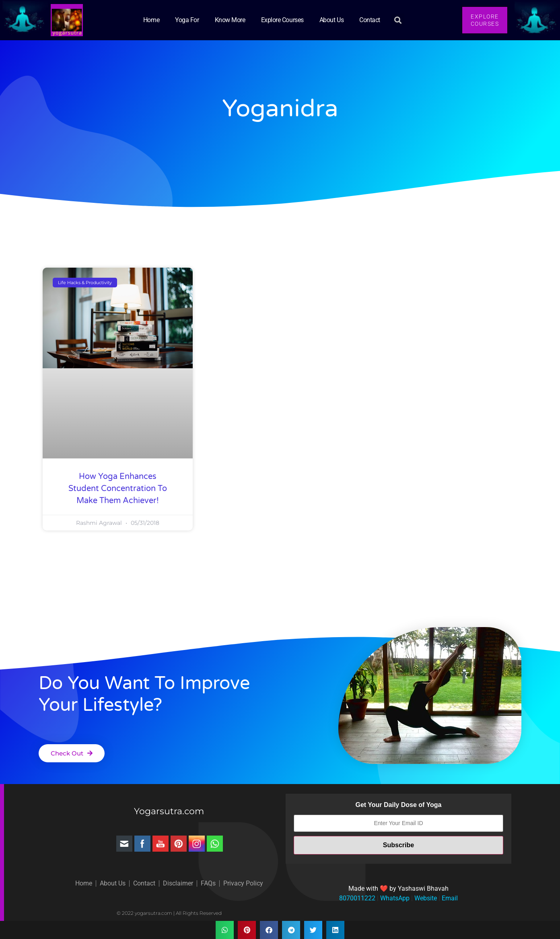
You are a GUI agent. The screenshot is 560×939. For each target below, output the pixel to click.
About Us (331, 20)
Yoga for (187, 20)
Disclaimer (178, 883)
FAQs (208, 883)
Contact (370, 20)
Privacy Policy (243, 883)
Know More (230, 20)
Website (425, 898)
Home (151, 20)
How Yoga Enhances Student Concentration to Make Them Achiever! (118, 489)
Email (449, 898)
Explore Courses (282, 20)
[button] (398, 20)
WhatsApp (394, 898)
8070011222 (357, 898)
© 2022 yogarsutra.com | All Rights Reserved (169, 913)
